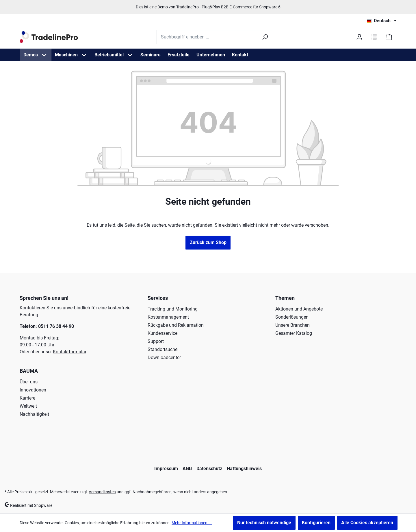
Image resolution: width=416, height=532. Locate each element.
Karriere (27, 398)
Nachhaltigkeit (34, 414)
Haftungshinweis (244, 469)
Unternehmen (211, 55)
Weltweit (28, 406)
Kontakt (240, 55)
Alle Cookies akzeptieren (367, 523)
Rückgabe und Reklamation (176, 325)
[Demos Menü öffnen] (44, 55)
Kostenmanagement (168, 317)
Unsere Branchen (292, 325)
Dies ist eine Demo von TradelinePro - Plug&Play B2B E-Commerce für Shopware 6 (208, 7)
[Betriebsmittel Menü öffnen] (130, 55)
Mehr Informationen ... (192, 523)
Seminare (151, 55)
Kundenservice (162, 333)
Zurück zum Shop (208, 242)
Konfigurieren (316, 523)
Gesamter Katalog (294, 333)
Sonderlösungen (292, 317)
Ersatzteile (179, 55)
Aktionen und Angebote (299, 309)
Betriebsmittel (109, 55)
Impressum (166, 469)
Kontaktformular (69, 352)
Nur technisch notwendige (264, 523)
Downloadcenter (164, 358)
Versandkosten (102, 492)
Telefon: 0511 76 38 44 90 (47, 326)
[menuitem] (36, 55)
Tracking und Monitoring (173, 309)
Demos (31, 55)
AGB (187, 469)
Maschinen (66, 55)
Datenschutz (209, 469)
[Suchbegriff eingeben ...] (207, 37)
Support (156, 341)
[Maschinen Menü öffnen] (84, 55)
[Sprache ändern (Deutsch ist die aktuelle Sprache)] (382, 21)
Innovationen (33, 390)
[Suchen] (265, 37)
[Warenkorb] (389, 37)
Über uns (29, 382)
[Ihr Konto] (359, 37)
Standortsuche (162, 349)
